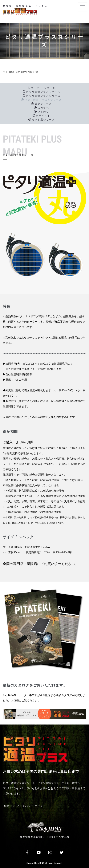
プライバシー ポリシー (31, 806)
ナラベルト (41, 116)
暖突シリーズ (42, 104)
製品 (12, 72)
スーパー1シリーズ (41, 88)
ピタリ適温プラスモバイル (42, 92)
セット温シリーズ (42, 119)
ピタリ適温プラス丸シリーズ (41, 100)
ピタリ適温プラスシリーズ (42, 96)
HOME (6, 72)
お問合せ (9, 806)
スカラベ (42, 108)
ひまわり (42, 112)
